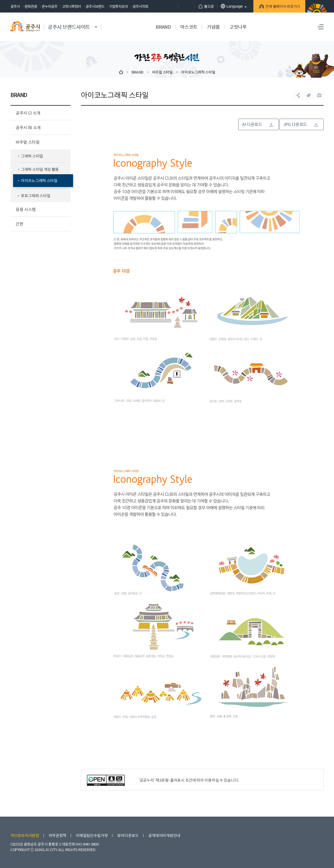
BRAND (138, 72)
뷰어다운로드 (128, 835)
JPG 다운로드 (301, 124)
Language (232, 6)
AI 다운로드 (258, 124)
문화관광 (31, 6)
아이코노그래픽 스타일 (198, 72)
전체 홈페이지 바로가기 (282, 7)
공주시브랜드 (95, 6)
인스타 (187, 6)
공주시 (15, 6)
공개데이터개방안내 (164, 835)
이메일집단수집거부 (92, 835)
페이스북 (168, 6)
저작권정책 (58, 835)
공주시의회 (140, 6)
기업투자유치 (118, 6)
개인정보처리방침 (25, 835)
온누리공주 (50, 6)
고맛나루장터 (71, 6)
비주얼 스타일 (162, 72)
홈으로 (206, 6)
